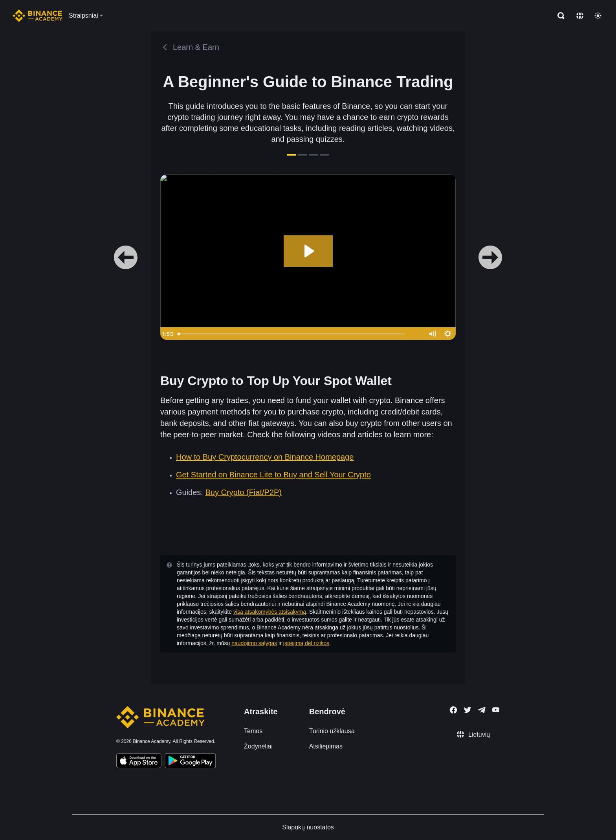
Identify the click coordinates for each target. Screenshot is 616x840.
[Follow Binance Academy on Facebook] (453, 710)
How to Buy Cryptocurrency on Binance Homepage (265, 457)
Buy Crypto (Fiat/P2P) (243, 492)
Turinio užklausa (332, 731)
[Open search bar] (559, 16)
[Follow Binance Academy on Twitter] (467, 710)
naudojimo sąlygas (254, 643)
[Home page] (38, 16)
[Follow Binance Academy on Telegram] (482, 710)
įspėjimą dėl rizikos (306, 643)
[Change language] (580, 16)
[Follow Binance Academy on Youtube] (496, 710)
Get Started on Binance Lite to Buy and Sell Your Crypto (273, 475)
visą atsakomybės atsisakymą (270, 612)
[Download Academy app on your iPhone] (139, 762)
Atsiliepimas (326, 746)
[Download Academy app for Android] (190, 762)
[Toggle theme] (598, 16)
